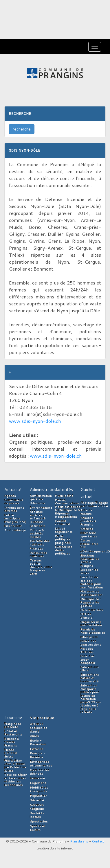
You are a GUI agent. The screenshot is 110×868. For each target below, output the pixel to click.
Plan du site (79, 841)
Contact (98, 841)
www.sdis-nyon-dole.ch (35, 421)
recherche (22, 129)
